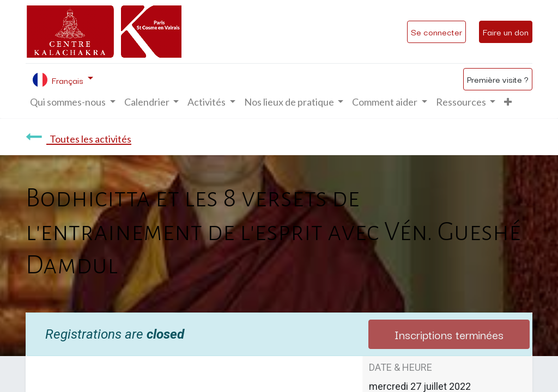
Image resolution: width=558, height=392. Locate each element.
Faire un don (506, 32)
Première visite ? (498, 79)
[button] (508, 102)
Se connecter (436, 32)
